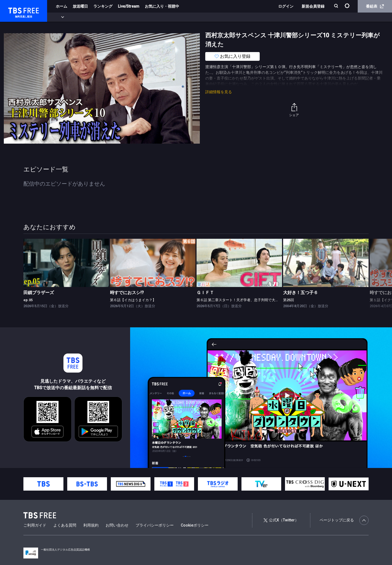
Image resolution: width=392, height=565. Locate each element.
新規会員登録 (313, 6)
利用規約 (91, 525)
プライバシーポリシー (155, 525)
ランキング (103, 6)
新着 (59, 17)
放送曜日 (80, 6)
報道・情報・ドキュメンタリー (180, 17)
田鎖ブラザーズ (39, 293)
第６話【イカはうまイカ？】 (133, 300)
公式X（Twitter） (281, 520)
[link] (66, 263)
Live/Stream (129, 6)
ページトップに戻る (344, 520)
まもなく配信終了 (84, 17)
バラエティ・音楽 (136, 17)
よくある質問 (65, 525)
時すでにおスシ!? (127, 293)
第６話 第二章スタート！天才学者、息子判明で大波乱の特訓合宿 (248, 300)
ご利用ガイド (35, 525)
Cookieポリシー (195, 525)
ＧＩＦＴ (205, 293)
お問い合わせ (117, 525)
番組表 (375, 6)
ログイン (286, 6)
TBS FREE (14, 10)
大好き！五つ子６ (301, 293)
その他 (216, 17)
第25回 (289, 300)
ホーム (62, 6)
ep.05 (28, 300)
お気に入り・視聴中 (162, 6)
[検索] (337, 6)
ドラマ (110, 17)
